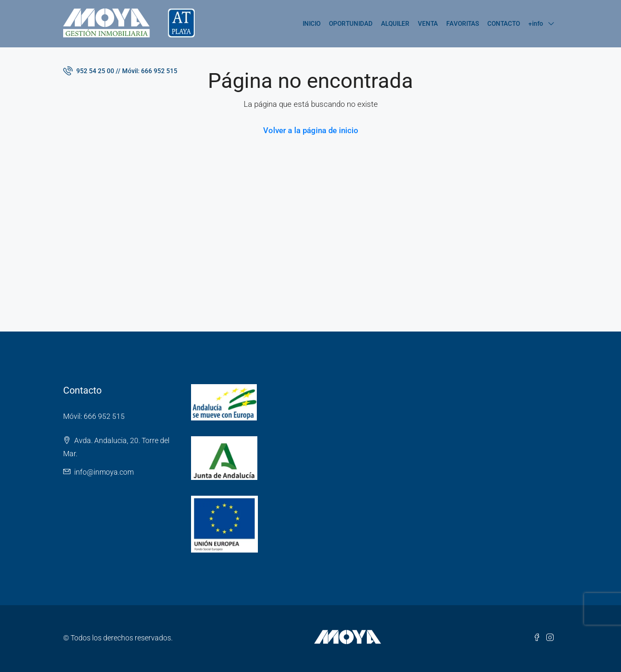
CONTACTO (504, 24)
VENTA (428, 24)
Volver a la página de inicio (311, 131)
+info (536, 24)
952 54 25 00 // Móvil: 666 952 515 (120, 71)
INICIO (312, 24)
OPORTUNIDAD (351, 24)
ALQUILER (395, 24)
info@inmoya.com (104, 472)
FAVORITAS (463, 24)
